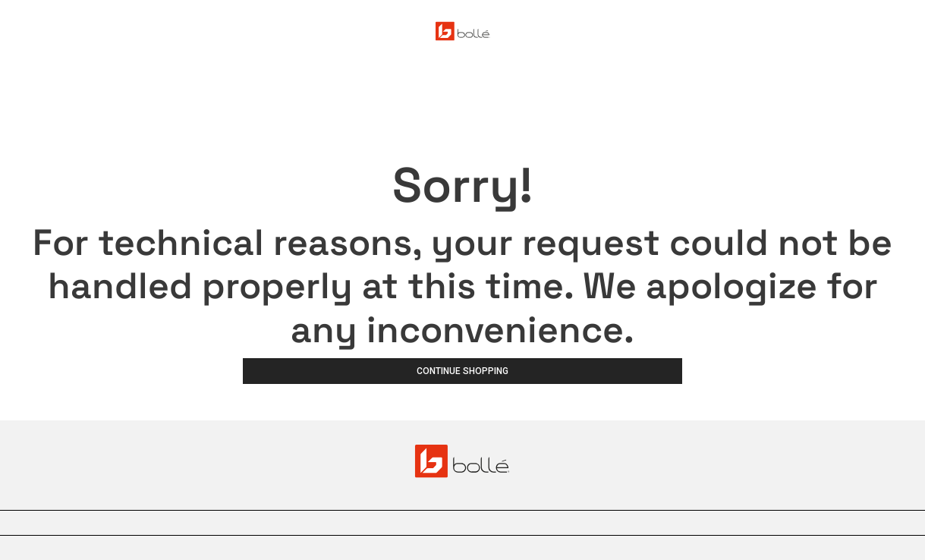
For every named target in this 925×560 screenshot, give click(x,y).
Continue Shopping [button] (462, 371)
